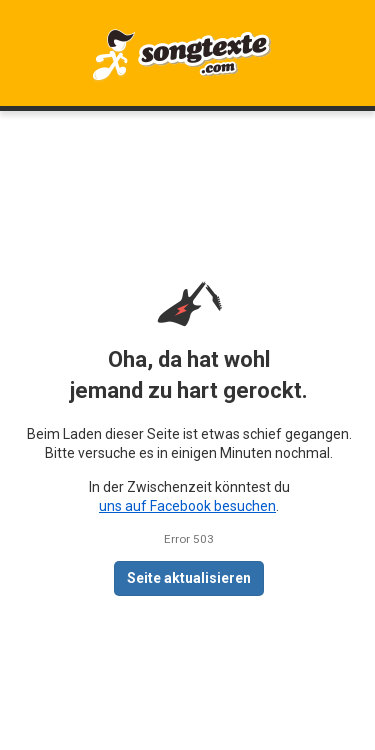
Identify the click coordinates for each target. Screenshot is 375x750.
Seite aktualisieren (189, 578)
